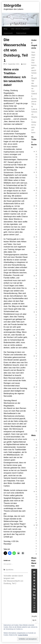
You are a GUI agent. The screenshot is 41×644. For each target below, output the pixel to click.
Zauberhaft (36, 421)
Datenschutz (21, 33)
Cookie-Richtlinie (23, 635)
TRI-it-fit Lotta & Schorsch (34, 109)
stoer (24, 64)
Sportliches (10, 570)
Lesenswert (36, 263)
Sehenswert (36, 299)
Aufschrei (36, 180)
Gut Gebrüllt (34, 94)
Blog (5, 29)
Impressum (8, 33)
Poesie (36, 281)
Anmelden (37, 448)
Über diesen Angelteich (20, 29)
